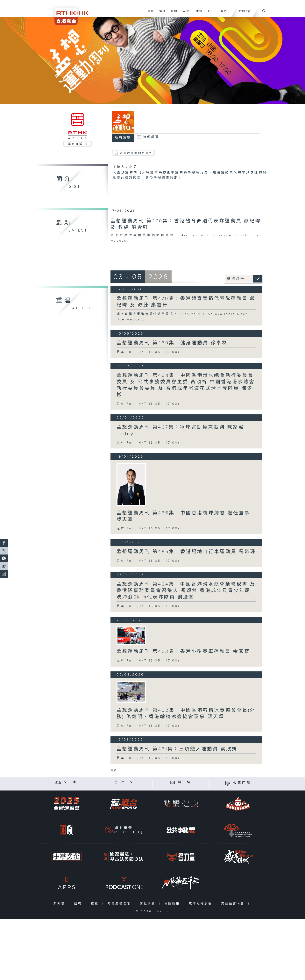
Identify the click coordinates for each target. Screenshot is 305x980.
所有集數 (123, 138)
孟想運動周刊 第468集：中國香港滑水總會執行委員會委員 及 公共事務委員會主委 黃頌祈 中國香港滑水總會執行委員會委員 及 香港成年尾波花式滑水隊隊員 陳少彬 (186, 385)
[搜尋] (263, 10)
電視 (149, 13)
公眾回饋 (242, 783)
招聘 (79, 904)
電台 (161, 13)
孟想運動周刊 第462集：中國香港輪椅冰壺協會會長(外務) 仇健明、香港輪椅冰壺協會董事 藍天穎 (186, 714)
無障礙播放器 (201, 904)
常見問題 (149, 904)
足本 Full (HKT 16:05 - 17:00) (148, 352)
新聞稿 (60, 904)
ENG (242, 11)
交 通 (70, 782)
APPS (210, 13)
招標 (96, 904)
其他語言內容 (234, 904)
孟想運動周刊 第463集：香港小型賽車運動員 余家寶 (183, 652)
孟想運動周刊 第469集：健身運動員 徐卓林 (172, 343)
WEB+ (185, 13)
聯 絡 (185, 782)
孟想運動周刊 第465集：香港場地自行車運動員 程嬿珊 (186, 552)
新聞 (173, 13)
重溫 (198, 13)
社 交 (128, 782)
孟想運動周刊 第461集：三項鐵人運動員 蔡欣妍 (177, 749)
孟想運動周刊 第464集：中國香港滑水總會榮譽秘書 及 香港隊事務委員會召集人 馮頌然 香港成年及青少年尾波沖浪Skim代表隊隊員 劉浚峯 (186, 591)
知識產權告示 (120, 904)
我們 (222, 13)
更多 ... (115, 770)
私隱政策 (173, 904)
